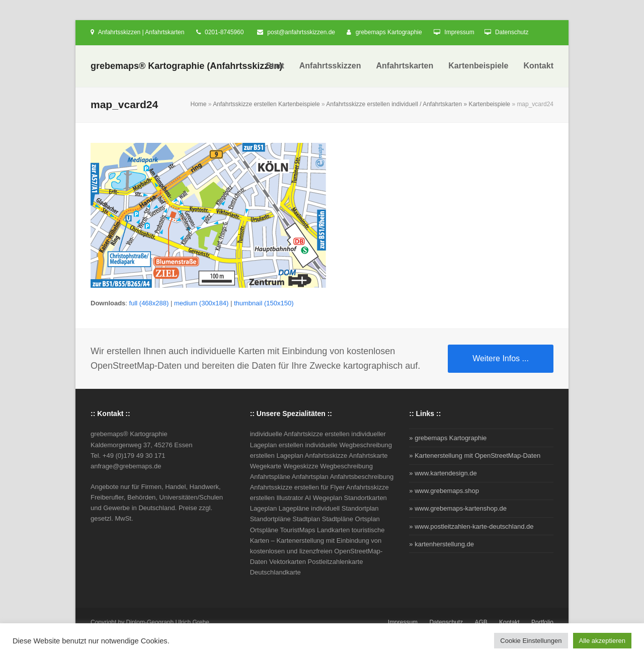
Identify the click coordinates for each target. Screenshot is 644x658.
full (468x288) (149, 303)
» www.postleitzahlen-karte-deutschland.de (471, 526)
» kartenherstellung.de (441, 544)
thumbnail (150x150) (264, 303)
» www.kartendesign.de (443, 473)
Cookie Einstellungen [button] (531, 641)
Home (198, 104)
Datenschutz (512, 32)
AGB (481, 622)
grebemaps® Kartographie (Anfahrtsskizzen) (186, 66)
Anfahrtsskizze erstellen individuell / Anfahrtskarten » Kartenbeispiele (418, 104)
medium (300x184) (201, 303)
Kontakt (509, 622)
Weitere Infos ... (501, 358)
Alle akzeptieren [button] (602, 641)
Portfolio (542, 622)
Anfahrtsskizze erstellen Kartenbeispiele (266, 104)
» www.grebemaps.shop (444, 491)
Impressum (459, 32)
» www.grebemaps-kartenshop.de (458, 508)
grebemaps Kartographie (389, 32)
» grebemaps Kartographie (448, 438)
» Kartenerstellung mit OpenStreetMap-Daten (475, 456)
